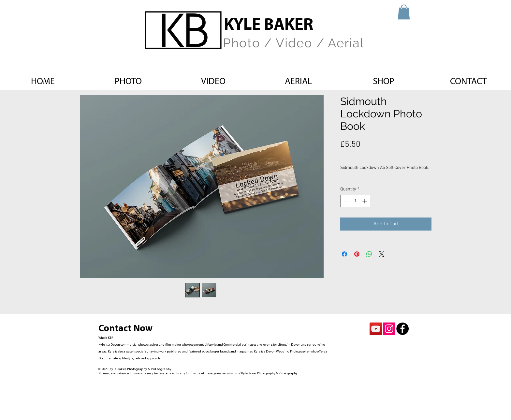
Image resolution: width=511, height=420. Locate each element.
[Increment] (365, 201)
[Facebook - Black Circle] (402, 329)
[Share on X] (382, 254)
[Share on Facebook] (344, 254)
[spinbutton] (355, 201)
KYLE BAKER (269, 26)
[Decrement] (345, 201)
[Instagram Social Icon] (389, 329)
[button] (404, 12)
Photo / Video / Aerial (293, 43)
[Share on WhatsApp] (369, 254)
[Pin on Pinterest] (357, 254)
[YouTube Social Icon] (376, 329)
